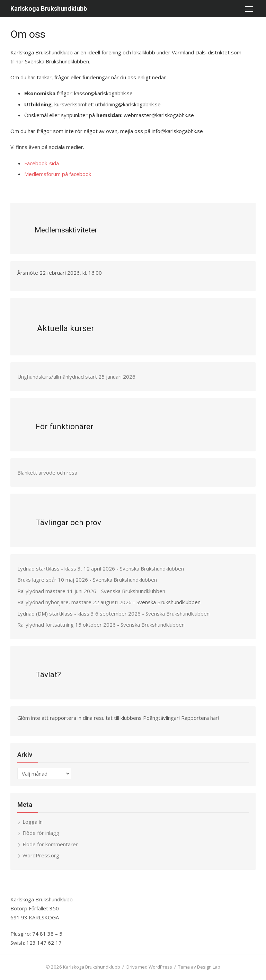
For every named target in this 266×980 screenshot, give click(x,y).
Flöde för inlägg (41, 833)
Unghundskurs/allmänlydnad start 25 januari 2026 (76, 377)
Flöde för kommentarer (50, 844)
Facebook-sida (42, 163)
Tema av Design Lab (199, 967)
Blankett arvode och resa (47, 473)
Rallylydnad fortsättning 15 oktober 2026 (66, 625)
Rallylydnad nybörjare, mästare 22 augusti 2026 (74, 602)
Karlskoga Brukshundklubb (49, 8)
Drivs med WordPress (149, 967)
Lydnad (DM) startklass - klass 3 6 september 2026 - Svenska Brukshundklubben (113, 613)
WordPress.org (41, 855)
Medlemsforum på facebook (58, 174)
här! (215, 718)
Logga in (33, 822)
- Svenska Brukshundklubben (150, 568)
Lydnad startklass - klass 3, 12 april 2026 (66, 568)
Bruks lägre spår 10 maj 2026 (53, 580)
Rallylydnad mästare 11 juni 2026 (57, 591)
